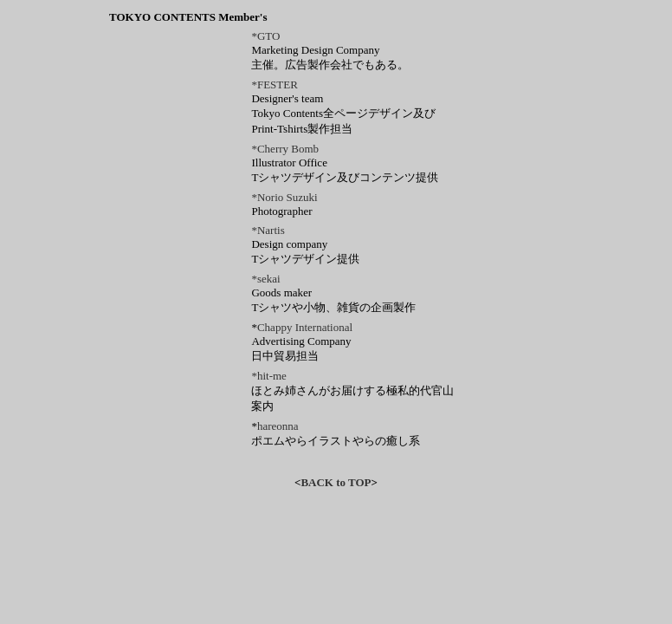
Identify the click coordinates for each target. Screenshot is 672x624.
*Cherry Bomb (285, 149)
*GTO (265, 36)
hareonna (278, 426)
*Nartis (268, 230)
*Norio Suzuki (284, 197)
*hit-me (268, 376)
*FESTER (274, 84)
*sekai (265, 279)
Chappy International (305, 327)
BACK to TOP (336, 482)
